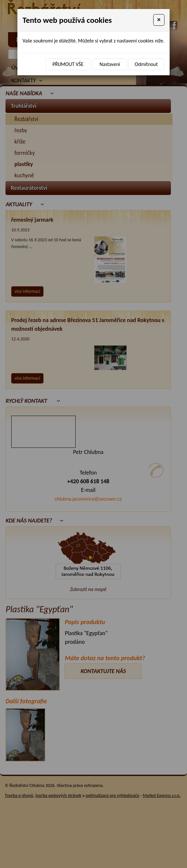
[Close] (159, 20)
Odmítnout (146, 64)
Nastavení (110, 64)
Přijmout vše (68, 64)
